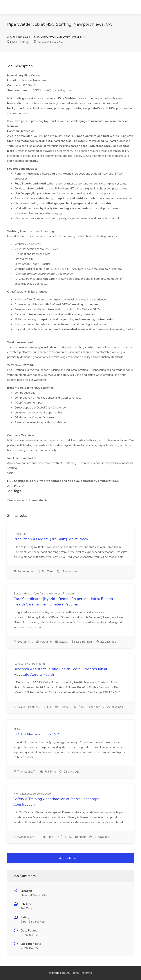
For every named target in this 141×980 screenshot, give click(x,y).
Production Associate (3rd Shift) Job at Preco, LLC (55, 539)
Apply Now (70, 858)
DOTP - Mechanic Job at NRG (37, 734)
